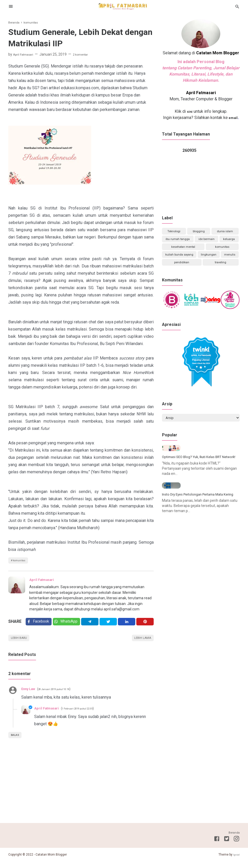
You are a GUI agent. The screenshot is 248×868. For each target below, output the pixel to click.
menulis (200, 271)
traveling (200, 281)
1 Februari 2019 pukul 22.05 (87, 715)
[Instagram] (236, 846)
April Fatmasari (44, 582)
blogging (199, 232)
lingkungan (175, 271)
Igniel (236, 861)
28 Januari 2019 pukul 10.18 (62, 695)
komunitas (21, 561)
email (233, 118)
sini (190, 111)
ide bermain (222, 242)
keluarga (177, 252)
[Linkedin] (128, 625)
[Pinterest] (146, 625)
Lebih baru (21, 643)
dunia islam (225, 232)
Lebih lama (140, 643)
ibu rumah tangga (183, 242)
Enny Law (30, 695)
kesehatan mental (216, 252)
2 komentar (87, 54)
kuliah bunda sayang (215, 261)
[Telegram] (94, 625)
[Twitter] (69, 625)
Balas (17, 742)
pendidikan (225, 271)
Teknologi (174, 232)
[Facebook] (40, 625)
